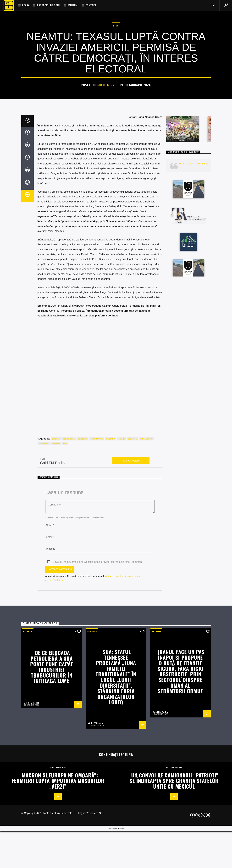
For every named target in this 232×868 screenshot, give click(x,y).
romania (56, 619)
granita (122, 614)
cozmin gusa (69, 614)
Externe (28, 807)
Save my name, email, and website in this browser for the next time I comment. (98, 738)
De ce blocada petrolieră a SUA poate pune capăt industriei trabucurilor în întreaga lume (52, 842)
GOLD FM (111, 614)
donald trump (97, 614)
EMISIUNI (73, 5)
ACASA (26, 5)
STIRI (116, 106)
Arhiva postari (131, 636)
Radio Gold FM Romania (193, 339)
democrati (82, 614)
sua (65, 619)
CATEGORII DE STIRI (49, 5)
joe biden (132, 614)
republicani (44, 619)
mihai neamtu (146, 614)
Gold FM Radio (108, 165)
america (56, 614)
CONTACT (91, 5)
